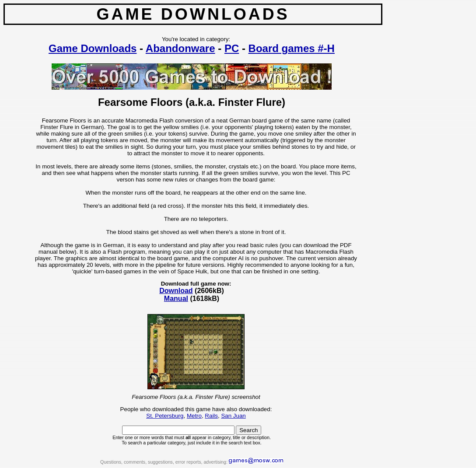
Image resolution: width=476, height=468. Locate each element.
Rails (211, 416)
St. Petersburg (165, 416)
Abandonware (180, 48)
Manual (176, 299)
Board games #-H (292, 48)
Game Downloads (93, 48)
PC (232, 48)
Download (176, 291)
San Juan (233, 416)
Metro (194, 416)
